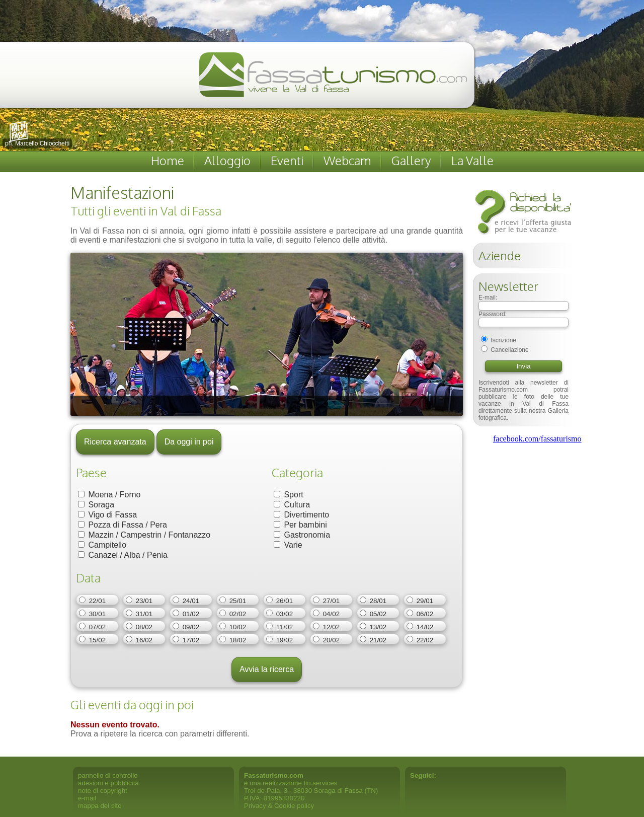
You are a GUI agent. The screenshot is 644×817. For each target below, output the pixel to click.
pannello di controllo (108, 775)
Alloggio (227, 160)
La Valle (472, 160)
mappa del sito (100, 806)
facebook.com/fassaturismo (537, 439)
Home (168, 160)
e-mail (87, 798)
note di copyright (103, 791)
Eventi (287, 160)
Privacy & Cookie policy (279, 806)
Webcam (347, 160)
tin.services (321, 783)
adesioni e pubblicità (108, 783)
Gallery (411, 160)
